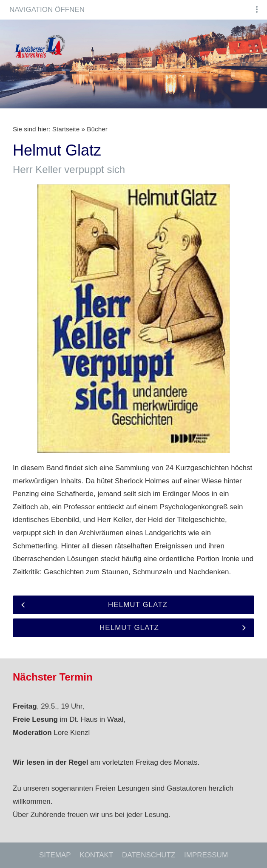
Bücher (97, 129)
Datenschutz (149, 855)
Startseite (66, 129)
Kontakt (96, 855)
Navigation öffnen (47, 10)
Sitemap (55, 855)
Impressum (206, 855)
